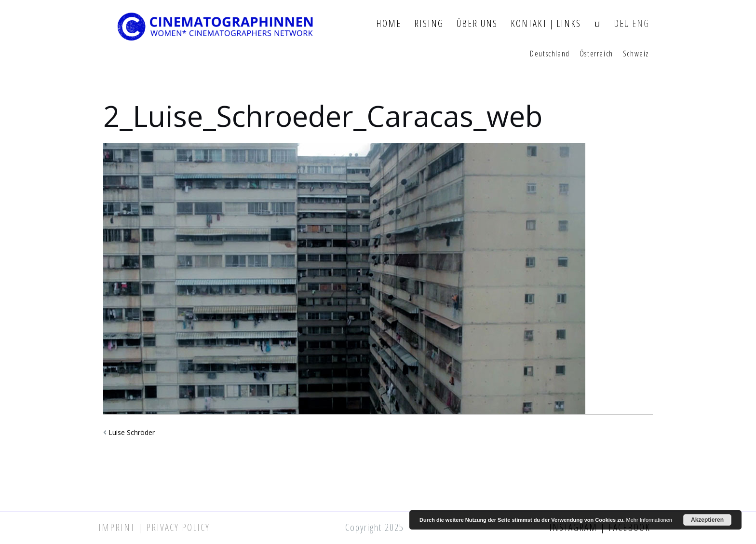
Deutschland (550, 54)
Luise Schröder (132, 432)
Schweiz (636, 54)
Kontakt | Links (546, 24)
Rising (429, 24)
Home (389, 24)
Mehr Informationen (649, 520)
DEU (622, 24)
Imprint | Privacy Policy (154, 527)
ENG (641, 24)
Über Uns (477, 24)
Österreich (596, 54)
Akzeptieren (707, 520)
